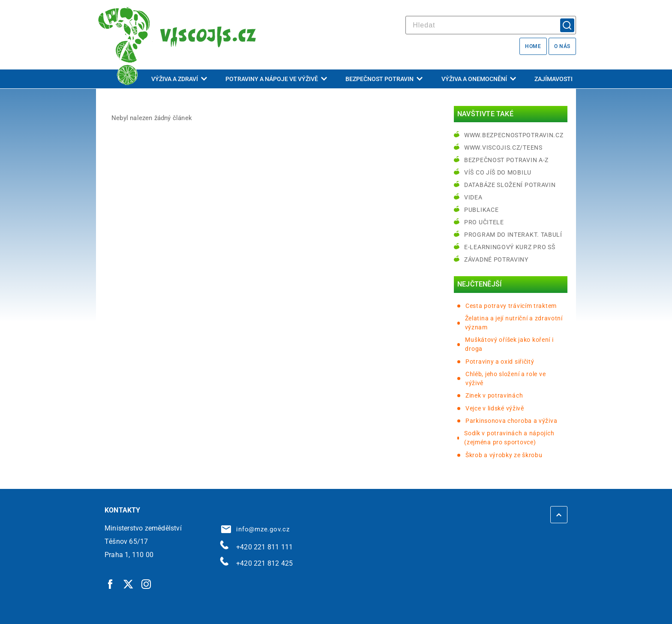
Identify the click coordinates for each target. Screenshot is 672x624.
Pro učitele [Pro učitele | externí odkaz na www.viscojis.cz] (484, 222)
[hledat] (491, 25)
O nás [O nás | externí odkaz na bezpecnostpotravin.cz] (562, 46)
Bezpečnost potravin (384, 79)
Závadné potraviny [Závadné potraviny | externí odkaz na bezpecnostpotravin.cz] (496, 259)
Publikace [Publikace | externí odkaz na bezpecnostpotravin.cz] (481, 210)
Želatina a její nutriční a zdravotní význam (514, 323)
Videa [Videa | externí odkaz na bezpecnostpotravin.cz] (473, 197)
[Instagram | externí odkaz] (147, 584)
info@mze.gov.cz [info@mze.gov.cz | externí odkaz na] (255, 529)
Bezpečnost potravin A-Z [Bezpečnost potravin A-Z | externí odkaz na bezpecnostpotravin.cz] (506, 160)
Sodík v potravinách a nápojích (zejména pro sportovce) (509, 438)
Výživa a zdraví (179, 79)
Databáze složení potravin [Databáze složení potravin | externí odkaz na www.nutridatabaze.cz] (510, 185)
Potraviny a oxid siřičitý (500, 362)
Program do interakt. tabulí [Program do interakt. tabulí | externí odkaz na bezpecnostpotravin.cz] (513, 235)
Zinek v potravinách (494, 395)
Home (533, 46)
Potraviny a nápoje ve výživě (276, 79)
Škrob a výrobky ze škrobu (504, 455)
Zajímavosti (553, 79)
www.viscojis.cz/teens (503, 148)
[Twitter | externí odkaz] (129, 584)
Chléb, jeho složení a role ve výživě (505, 378)
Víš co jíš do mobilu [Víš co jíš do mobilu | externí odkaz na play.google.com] (498, 172)
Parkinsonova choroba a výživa (511, 421)
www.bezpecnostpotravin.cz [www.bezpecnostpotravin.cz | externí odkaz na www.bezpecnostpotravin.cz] (514, 135)
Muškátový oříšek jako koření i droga (509, 344)
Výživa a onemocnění (479, 79)
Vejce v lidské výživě (495, 408)
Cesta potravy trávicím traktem (511, 306)
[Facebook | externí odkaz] (111, 584)
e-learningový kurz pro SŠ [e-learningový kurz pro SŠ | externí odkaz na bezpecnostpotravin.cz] (510, 247)
